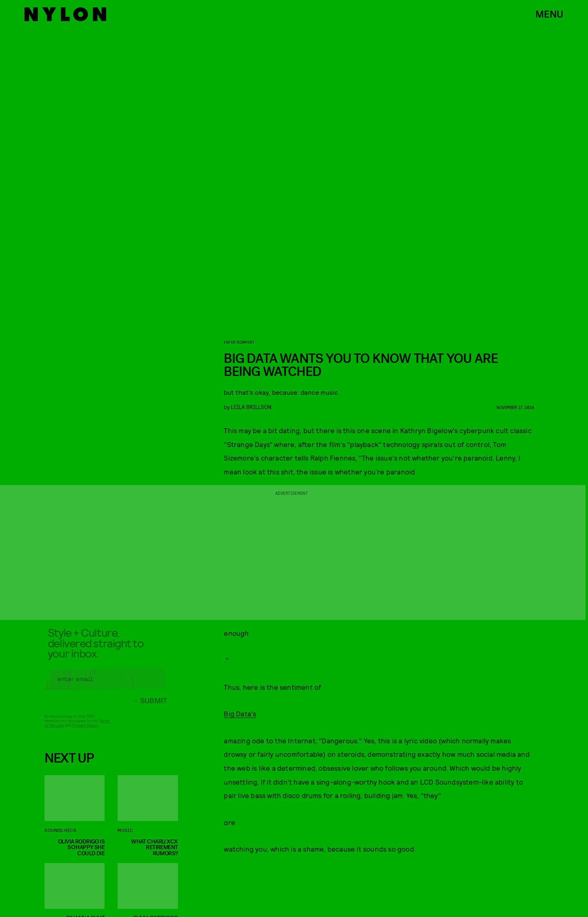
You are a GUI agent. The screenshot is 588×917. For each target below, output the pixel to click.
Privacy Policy (85, 729)
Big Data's (240, 713)
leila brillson (251, 407)
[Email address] (106, 683)
